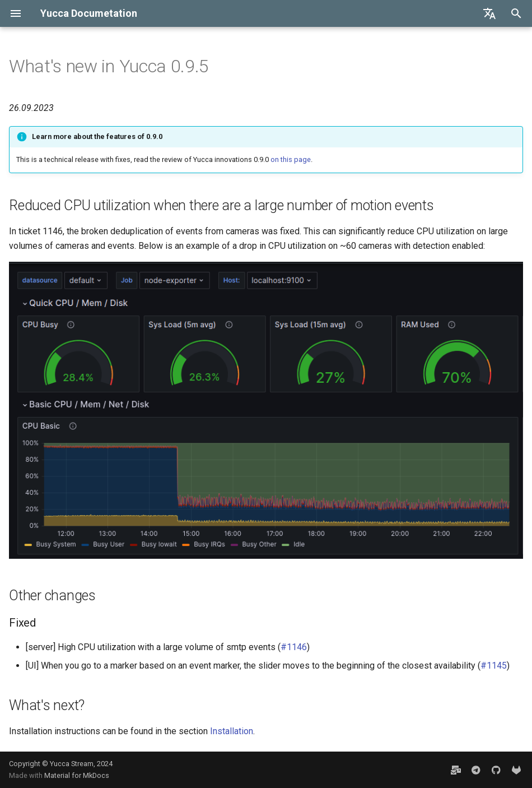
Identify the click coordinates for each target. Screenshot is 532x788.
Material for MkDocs (77, 775)
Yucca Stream (72, 764)
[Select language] (489, 13)
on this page (291, 159)
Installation (232, 731)
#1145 (494, 666)
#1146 (294, 647)
